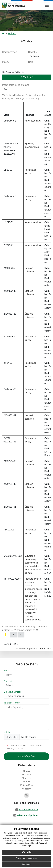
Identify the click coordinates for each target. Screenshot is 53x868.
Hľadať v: (33, 52)
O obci (26, 771)
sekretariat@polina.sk (28, 815)
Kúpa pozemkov (33, 121)
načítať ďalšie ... (12, 644)
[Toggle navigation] (47, 5)
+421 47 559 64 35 (28, 810)
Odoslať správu (26, 756)
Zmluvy (12, 33)
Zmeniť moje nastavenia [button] (26, 858)
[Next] (21, 635)
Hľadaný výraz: (10, 52)
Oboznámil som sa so (25, 747)
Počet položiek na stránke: (16, 85)
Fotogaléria (26, 785)
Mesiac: (6, 62)
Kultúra (27, 782)
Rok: (31, 62)
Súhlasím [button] (27, 852)
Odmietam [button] (26, 864)
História (26, 775)
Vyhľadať (27, 77)
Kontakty (27, 789)
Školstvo (26, 778)
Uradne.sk (44, 649)
